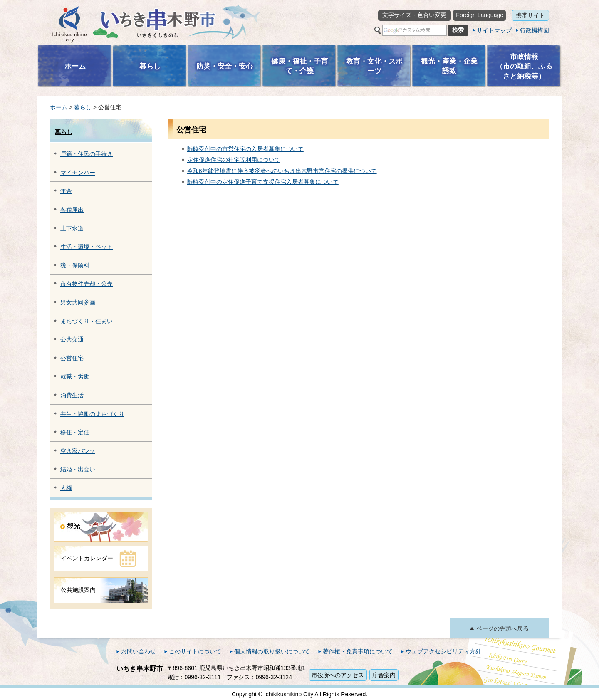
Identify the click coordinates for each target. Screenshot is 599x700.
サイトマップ (494, 30)
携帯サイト (530, 15)
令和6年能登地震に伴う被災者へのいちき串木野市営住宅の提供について (282, 171)
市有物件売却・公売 (87, 284)
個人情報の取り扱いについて (272, 651)
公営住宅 (72, 358)
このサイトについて (195, 651)
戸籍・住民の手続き (87, 154)
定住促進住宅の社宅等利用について (234, 160)
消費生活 (72, 395)
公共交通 (72, 339)
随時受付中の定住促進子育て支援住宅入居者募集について (263, 182)
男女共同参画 (78, 302)
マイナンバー (78, 173)
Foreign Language (480, 15)
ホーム (59, 107)
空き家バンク (78, 451)
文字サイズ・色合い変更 (414, 15)
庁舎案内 (384, 675)
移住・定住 (75, 432)
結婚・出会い (78, 469)
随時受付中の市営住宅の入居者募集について (245, 149)
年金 (66, 191)
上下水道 (72, 228)
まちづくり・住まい (87, 321)
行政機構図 (535, 30)
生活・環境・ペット (87, 247)
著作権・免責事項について (358, 651)
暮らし (83, 107)
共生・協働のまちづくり (92, 414)
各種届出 (72, 210)
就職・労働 (75, 376)
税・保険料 (75, 265)
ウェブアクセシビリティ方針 (443, 651)
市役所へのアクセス (338, 675)
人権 (66, 488)
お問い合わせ (139, 651)
